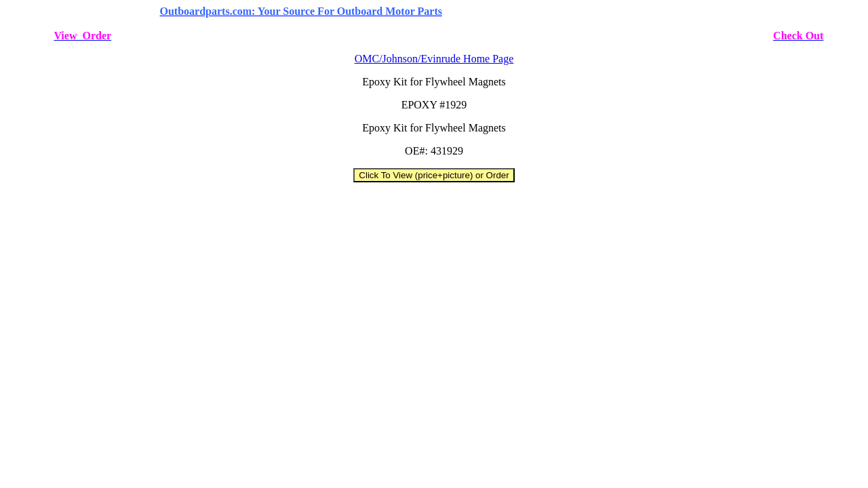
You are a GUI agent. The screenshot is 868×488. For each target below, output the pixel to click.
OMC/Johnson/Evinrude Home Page (434, 59)
